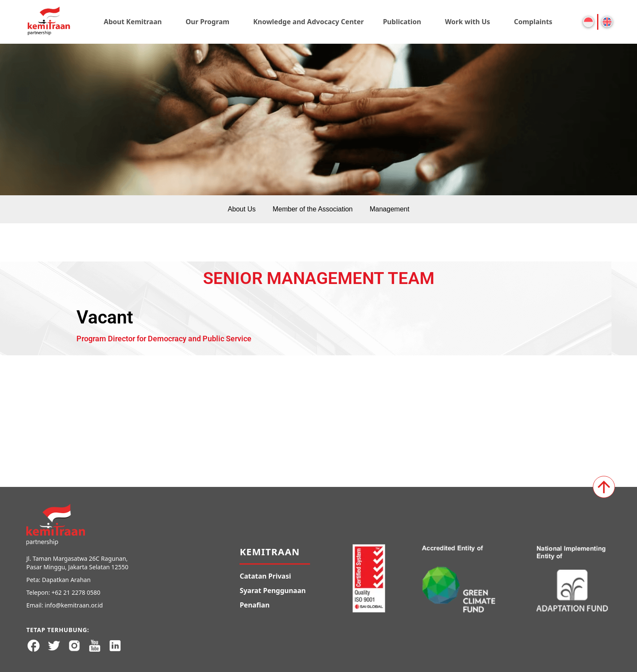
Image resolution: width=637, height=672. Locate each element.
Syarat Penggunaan (273, 590)
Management (389, 209)
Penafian (254, 605)
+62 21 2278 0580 (76, 592)
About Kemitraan (133, 22)
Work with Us (468, 22)
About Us (242, 209)
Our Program (207, 22)
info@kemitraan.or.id (74, 605)
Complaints (533, 22)
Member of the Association (313, 209)
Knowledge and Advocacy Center (309, 22)
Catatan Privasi (265, 576)
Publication (402, 22)
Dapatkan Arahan (66, 580)
